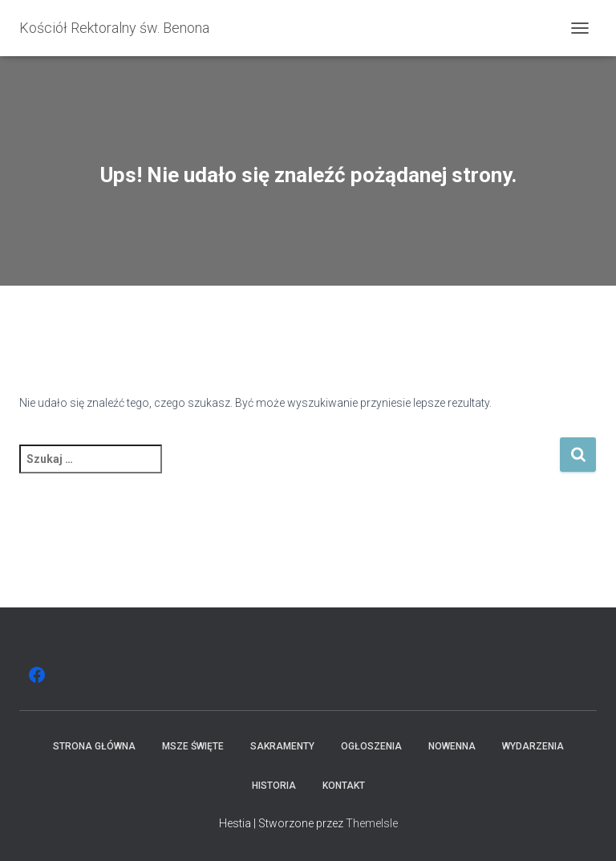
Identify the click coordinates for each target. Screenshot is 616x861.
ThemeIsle (372, 823)
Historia (274, 786)
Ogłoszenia (371, 746)
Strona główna (94, 746)
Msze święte (193, 746)
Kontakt (344, 786)
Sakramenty (282, 746)
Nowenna (452, 746)
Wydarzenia (533, 746)
